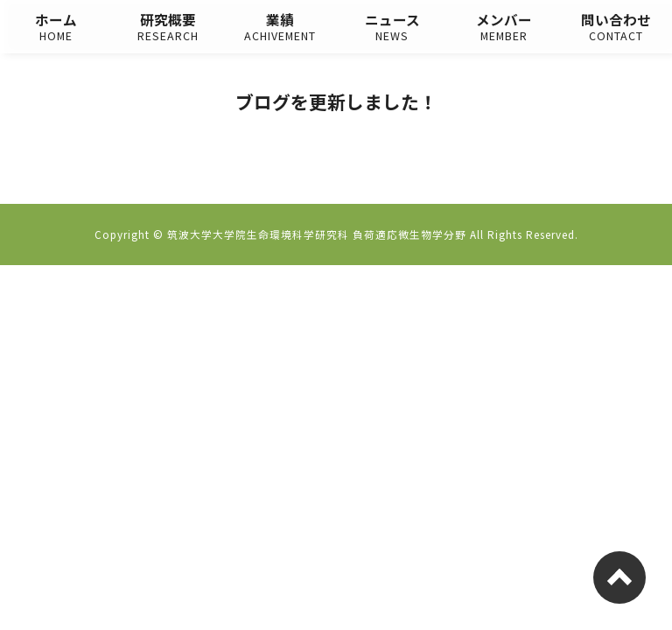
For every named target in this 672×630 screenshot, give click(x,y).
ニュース (392, 28)
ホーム (56, 28)
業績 (280, 28)
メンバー (504, 28)
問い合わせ (616, 28)
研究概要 (168, 28)
